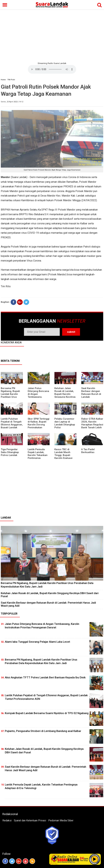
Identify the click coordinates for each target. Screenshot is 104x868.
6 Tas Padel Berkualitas (88, 451)
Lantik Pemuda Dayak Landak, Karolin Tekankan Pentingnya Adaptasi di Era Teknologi (38, 457)
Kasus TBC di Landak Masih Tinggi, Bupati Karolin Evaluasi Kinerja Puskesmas (65, 455)
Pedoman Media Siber (61, 820)
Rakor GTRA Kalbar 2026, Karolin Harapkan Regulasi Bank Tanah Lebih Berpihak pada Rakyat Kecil (92, 426)
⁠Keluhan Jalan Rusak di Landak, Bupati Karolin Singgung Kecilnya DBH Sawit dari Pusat (65, 395)
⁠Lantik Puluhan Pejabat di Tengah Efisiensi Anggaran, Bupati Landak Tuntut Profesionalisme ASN (12, 427)
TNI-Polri (11, 80)
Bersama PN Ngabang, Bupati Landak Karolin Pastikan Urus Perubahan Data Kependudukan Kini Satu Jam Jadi (11, 397)
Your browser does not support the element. (52, 69)
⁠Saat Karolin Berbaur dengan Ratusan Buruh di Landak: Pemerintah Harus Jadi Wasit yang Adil (48, 604)
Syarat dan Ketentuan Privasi (30, 820)
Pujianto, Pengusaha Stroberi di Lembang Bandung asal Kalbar (43, 731)
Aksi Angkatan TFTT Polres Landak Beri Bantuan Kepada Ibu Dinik (45, 677)
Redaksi (7, 820)
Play (95, 859)
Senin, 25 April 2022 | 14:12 (12, 102)
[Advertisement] (52, 35)
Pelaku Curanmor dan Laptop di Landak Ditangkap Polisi (65, 423)
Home (3, 80)
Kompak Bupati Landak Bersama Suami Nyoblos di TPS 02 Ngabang (47, 713)
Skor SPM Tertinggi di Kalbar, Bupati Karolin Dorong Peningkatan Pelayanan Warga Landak (39, 426)
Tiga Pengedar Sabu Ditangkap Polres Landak (10, 452)
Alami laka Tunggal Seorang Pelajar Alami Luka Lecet (37, 642)
